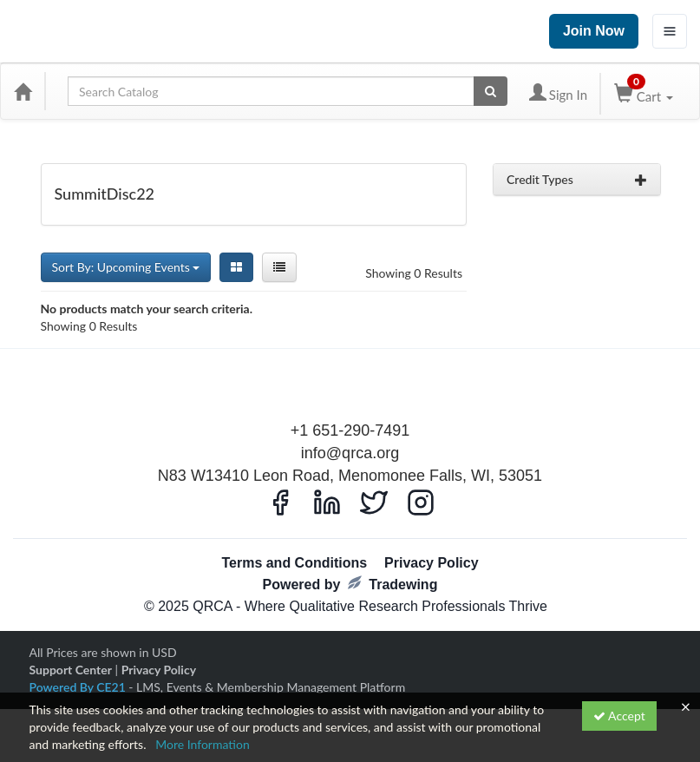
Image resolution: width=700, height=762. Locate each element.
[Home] (23, 91)
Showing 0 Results (414, 273)
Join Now (594, 31)
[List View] (279, 267)
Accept (619, 716)
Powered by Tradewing (350, 584)
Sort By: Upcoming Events (126, 267)
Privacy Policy (432, 563)
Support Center (71, 670)
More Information (203, 744)
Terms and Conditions (294, 563)
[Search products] (491, 91)
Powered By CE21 (79, 687)
